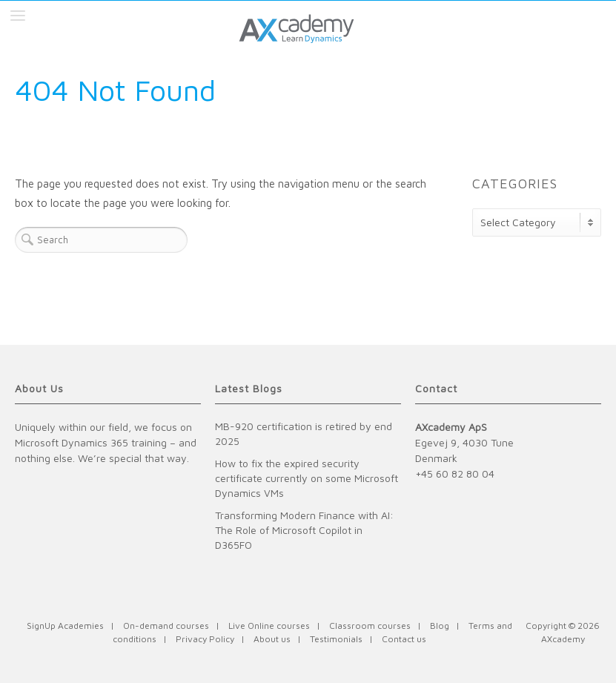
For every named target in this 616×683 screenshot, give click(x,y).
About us (272, 639)
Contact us (404, 639)
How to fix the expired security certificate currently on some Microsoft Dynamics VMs (307, 478)
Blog (440, 626)
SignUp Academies (65, 626)
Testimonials (336, 639)
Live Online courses (269, 626)
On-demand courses (166, 626)
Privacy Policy (205, 639)
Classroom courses (370, 626)
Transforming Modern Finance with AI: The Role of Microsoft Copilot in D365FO (304, 530)
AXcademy (563, 639)
